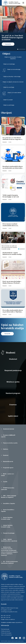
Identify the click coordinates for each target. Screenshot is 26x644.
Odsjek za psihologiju (9, 105)
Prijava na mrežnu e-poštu (9, 443)
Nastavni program (13, 393)
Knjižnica (5, 449)
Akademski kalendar (8, 429)
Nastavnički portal (7, 461)
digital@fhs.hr (19, 622)
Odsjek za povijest (8, 100)
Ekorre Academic (12, 643)
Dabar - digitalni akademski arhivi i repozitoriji (9, 540)
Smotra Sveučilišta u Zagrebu (8, 510)
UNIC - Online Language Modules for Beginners (9, 496)
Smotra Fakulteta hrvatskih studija (7, 518)
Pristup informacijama (6, 633)
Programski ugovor (7, 468)
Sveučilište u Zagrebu (8, 503)
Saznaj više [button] (8, 44)
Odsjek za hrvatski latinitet (14, 93)
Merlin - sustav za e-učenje (8, 475)
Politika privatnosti (6, 631)
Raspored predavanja (13, 370)
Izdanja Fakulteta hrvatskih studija (7, 526)
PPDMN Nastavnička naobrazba (8, 489)
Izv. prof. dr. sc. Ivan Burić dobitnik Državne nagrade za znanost (13, 139)
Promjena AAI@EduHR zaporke (8, 436)
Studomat (13, 359)
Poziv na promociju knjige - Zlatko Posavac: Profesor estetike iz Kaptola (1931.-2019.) (12, 284)
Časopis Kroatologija (8, 533)
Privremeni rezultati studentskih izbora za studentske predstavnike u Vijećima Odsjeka (12, 226)
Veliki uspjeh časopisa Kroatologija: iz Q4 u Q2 (11, 196)
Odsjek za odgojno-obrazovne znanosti (13, 82)
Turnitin (4, 482)
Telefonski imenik (5, 629)
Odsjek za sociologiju (9, 87)
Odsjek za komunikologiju (14, 69)
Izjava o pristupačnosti (6, 635)
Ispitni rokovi (13, 416)
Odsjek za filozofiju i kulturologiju (12, 77)
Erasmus (13, 405)
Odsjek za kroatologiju (9, 64)
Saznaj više (5, 142)
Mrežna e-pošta (13, 382)
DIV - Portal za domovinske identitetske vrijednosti (9, 562)
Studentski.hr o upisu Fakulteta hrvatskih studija (12, 253)
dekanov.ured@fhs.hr (10, 619)
